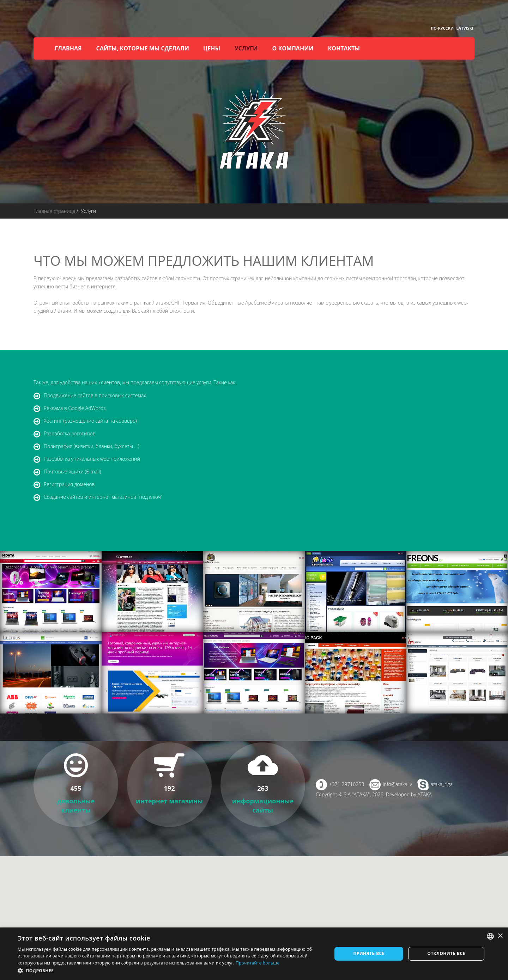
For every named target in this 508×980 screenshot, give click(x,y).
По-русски (442, 28)
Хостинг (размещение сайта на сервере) (90, 421)
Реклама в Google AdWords (75, 408)
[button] (170, 971)
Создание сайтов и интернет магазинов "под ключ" (103, 497)
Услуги (246, 48)
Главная (68, 48)
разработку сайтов (136, 278)
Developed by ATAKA (409, 794)
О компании (293, 48)
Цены (212, 48)
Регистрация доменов (69, 484)
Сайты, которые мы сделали (143, 48)
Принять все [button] (369, 953)
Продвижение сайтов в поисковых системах (95, 395)
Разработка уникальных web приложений (92, 459)
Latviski (465, 28)
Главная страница (54, 211)
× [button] (500, 936)
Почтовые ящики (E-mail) (72, 471)
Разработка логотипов (70, 433)
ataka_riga (442, 784)
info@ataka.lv (397, 784)
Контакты (344, 48)
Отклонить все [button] (446, 953)
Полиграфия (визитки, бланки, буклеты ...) (91, 446)
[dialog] (254, 954)
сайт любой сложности (167, 311)
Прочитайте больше (258, 963)
